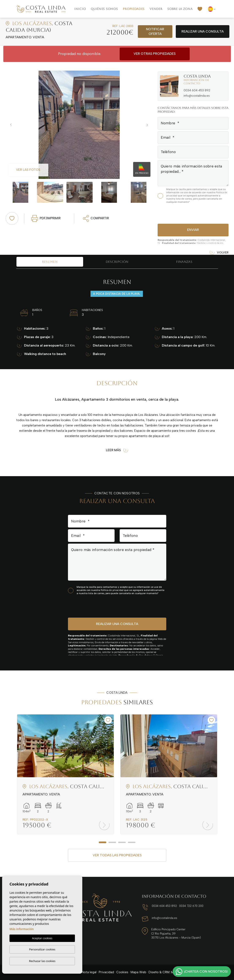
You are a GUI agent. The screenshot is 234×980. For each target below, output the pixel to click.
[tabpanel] (65, 774)
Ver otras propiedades (155, 54)
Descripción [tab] (117, 262)
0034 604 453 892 (197, 90)
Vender (156, 9)
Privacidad (106, 972)
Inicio (80, 9)
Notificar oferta (155, 31)
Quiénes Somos (104, 9)
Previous (10, 125)
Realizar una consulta (203, 31)
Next (148, 125)
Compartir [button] (96, 218)
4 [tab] (132, 842)
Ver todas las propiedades (117, 855)
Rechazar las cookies (42, 961)
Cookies (122, 972)
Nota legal (89, 972)
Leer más (117, 450)
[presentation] (180, 213)
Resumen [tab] (50, 262)
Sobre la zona (180, 9)
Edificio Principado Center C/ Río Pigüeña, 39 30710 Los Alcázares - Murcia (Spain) (176, 933)
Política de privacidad (112, 590)
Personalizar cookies (42, 949)
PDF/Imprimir (46, 218)
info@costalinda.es (197, 96)
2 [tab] (112, 842)
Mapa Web (138, 972)
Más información (22, 929)
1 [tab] (103, 842)
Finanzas (184, 262)
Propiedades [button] (134, 9)
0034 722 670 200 (191, 906)
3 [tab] (122, 842)
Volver (219, 253)
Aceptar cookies (42, 938)
